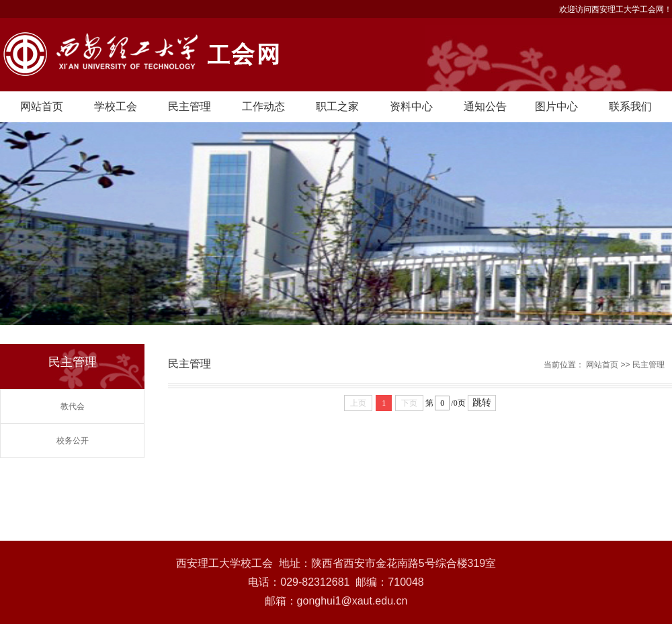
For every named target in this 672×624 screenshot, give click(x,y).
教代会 (73, 406)
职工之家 (337, 106)
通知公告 (485, 106)
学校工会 (116, 106)
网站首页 (42, 106)
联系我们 (630, 106)
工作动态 (263, 106)
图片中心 (556, 106)
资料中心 (411, 106)
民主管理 (190, 106)
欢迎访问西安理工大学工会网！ (616, 9)
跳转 (482, 403)
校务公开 (73, 441)
